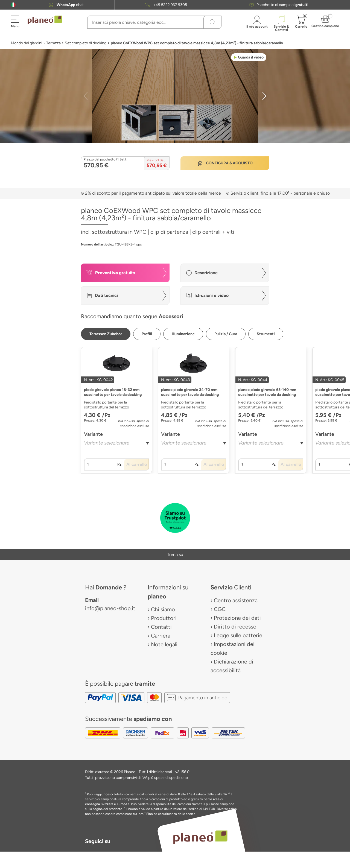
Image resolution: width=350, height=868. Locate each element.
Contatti (161, 627)
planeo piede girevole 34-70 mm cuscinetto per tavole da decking (190, 392)
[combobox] (116, 445)
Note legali (164, 644)
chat (70, 5)
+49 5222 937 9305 (170, 5)
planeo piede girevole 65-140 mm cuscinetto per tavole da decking (267, 392)
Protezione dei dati (237, 618)
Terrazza (53, 43)
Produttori (164, 618)
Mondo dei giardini (27, 43)
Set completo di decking (86, 43)
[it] (13, 5)
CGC (220, 609)
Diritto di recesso (235, 627)
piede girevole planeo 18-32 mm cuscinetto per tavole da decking (113, 392)
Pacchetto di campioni (282, 5)
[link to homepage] (45, 20)
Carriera (161, 636)
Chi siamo (163, 609)
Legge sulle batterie (238, 635)
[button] (13, 5)
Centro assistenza (236, 600)
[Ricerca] (212, 22)
